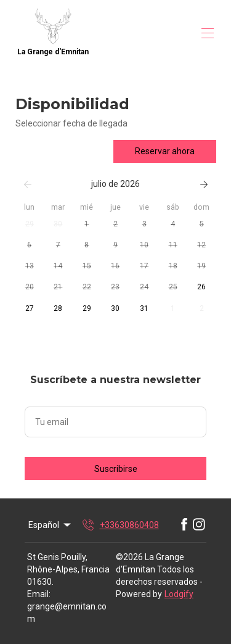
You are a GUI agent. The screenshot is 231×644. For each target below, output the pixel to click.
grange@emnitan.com (67, 613)
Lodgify (179, 594)
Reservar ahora (165, 151)
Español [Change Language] (51, 525)
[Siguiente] (204, 184)
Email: (39, 594)
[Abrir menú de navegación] (208, 33)
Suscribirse (116, 469)
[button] (30, 225)
